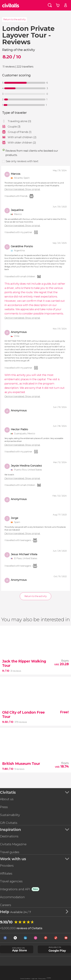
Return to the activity (14, 19)
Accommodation (12, 897)
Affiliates (6, 873)
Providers (7, 866)
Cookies (49, 978)
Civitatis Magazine (13, 844)
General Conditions (25, 979)
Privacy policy (42, 979)
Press (4, 807)
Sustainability (10, 815)
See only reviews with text (22, 161)
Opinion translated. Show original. (22, 189)
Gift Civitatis (9, 823)
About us (7, 799)
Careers (6, 905)
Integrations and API (15, 889)
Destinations (9, 836)
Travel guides (10, 852)
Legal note (34, 979)
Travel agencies (11, 881)
